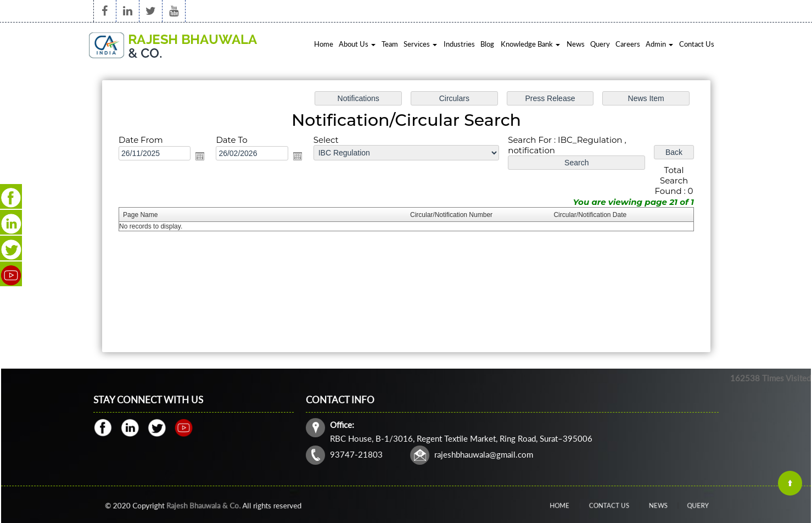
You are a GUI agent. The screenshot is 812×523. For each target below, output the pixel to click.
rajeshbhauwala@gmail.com (485, 454)
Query (600, 44)
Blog (487, 44)
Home (324, 44)
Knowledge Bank (530, 44)
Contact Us (697, 44)
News (576, 44)
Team (390, 44)
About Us (357, 44)
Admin (659, 44)
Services (420, 44)
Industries (459, 44)
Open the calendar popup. (201, 157)
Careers (628, 44)
